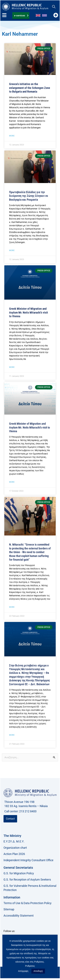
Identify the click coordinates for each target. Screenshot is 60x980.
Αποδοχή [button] (38, 971)
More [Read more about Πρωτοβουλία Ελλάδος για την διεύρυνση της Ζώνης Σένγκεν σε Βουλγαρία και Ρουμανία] (12, 250)
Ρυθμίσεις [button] (30, 966)
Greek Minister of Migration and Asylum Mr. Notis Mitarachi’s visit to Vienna (30, 427)
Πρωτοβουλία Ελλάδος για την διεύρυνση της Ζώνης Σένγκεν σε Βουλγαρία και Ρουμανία (29, 196)
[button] (54, 7)
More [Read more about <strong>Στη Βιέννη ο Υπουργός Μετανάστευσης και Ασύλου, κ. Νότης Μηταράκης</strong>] (12, 367)
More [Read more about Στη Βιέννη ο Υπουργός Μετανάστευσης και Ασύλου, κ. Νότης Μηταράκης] (12, 482)
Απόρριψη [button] (23, 971)
